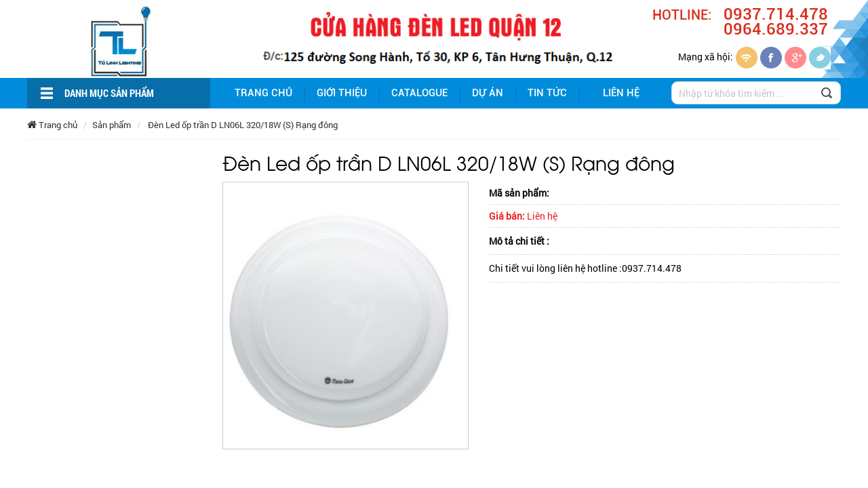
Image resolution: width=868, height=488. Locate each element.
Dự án (488, 93)
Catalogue (419, 93)
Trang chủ (263, 93)
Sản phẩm (112, 125)
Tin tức (547, 93)
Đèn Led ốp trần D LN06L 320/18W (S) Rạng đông (242, 125)
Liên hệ (621, 93)
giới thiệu (342, 93)
